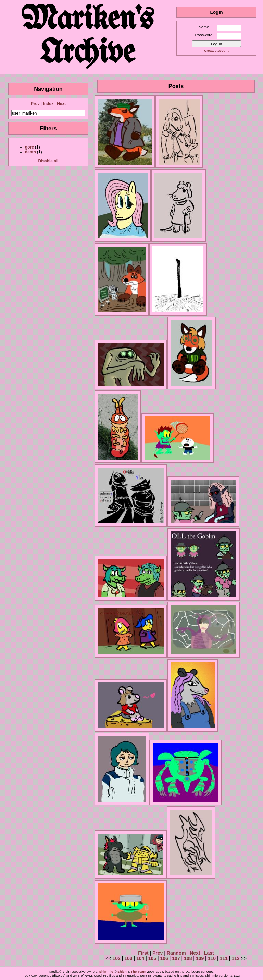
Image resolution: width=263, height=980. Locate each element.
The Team (139, 972)
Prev (35, 104)
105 (152, 958)
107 (176, 958)
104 (140, 958)
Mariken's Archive (88, 37)
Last (209, 953)
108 (188, 958)
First (143, 953)
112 (235, 958)
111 (223, 958)
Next (61, 104)
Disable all (48, 161)
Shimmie (106, 972)
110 (212, 958)
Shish (122, 972)
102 (116, 958)
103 (128, 958)
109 (200, 958)
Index (48, 104)
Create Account (216, 51)
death (30, 152)
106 (164, 958)
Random (176, 953)
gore (29, 147)
